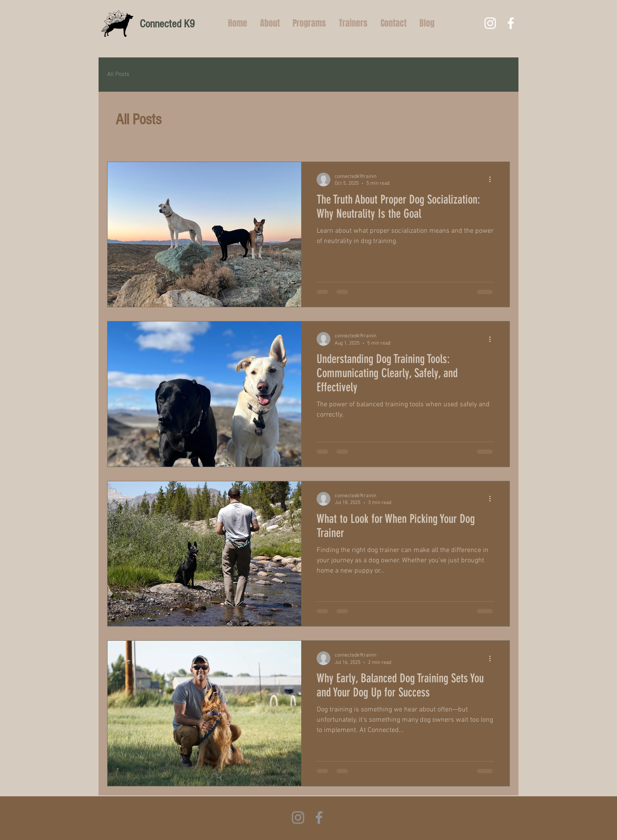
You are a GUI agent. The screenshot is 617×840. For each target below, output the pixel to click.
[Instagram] (298, 817)
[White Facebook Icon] (511, 23)
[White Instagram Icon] (490, 23)
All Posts (118, 74)
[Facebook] (319, 817)
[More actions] (493, 180)
